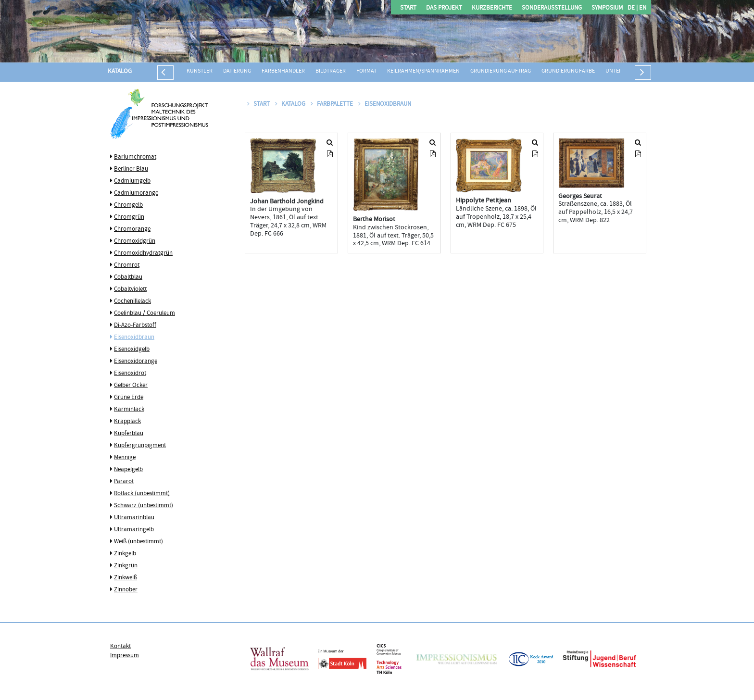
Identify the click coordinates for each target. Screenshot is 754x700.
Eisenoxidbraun (134, 337)
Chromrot (127, 265)
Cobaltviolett (130, 289)
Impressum (125, 656)
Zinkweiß (126, 578)
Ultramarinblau (134, 518)
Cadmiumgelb (132, 181)
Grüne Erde (129, 398)
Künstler (200, 71)
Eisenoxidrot (130, 374)
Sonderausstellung (552, 8)
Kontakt (120, 647)
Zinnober (126, 590)
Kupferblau (129, 434)
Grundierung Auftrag (501, 71)
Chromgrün (129, 217)
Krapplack (127, 422)
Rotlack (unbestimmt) (142, 494)
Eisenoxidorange (136, 362)
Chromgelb (128, 205)
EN (642, 8)
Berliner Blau (131, 169)
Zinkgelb (125, 554)
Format (366, 71)
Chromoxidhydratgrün (143, 253)
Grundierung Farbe (568, 71)
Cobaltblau (128, 277)
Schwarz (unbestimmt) (144, 506)
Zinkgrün (126, 566)
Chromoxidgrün (135, 241)
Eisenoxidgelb (132, 350)
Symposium (607, 8)
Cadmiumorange (136, 193)
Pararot (124, 482)
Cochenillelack (132, 301)
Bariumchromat (135, 157)
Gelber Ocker (131, 386)
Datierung (237, 71)
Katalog (120, 72)
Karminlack (129, 410)
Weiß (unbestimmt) (138, 542)
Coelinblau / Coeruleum (145, 313)
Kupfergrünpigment (140, 446)
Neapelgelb (128, 470)
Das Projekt (444, 8)
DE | (633, 8)
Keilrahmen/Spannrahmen (423, 71)
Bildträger (331, 71)
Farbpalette (333, 104)
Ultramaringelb (134, 530)
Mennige (125, 458)
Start (408, 8)
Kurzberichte (492, 8)
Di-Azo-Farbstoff (135, 325)
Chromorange (132, 229)
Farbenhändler (283, 71)
